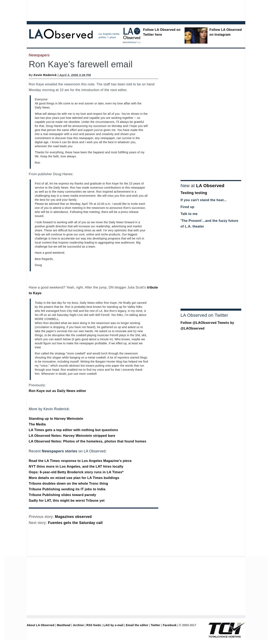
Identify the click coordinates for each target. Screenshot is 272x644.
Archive (79, 625)
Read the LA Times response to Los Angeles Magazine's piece (80, 461)
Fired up (187, 207)
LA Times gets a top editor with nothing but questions (73, 430)
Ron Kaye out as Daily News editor (57, 391)
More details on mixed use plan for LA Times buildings (74, 478)
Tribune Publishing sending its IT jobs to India (67, 489)
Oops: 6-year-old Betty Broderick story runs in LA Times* (76, 472)
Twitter (156, 625)
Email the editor (137, 625)
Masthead (64, 625)
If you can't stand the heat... (204, 200)
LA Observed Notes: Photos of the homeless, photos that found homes (88, 441)
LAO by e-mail (113, 625)
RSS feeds (94, 625)
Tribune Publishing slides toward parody (62, 495)
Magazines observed (73, 517)
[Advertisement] (125, 10)
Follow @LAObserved (199, 323)
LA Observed (210, 186)
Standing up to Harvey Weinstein (56, 419)
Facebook (170, 625)
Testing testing (194, 193)
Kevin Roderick (45, 75)
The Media (37, 424)
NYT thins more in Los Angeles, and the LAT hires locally (76, 466)
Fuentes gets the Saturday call (75, 523)
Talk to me (189, 214)
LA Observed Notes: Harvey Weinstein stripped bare (72, 436)
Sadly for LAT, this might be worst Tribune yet (67, 501)
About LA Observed (41, 625)
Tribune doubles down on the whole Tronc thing (68, 484)
